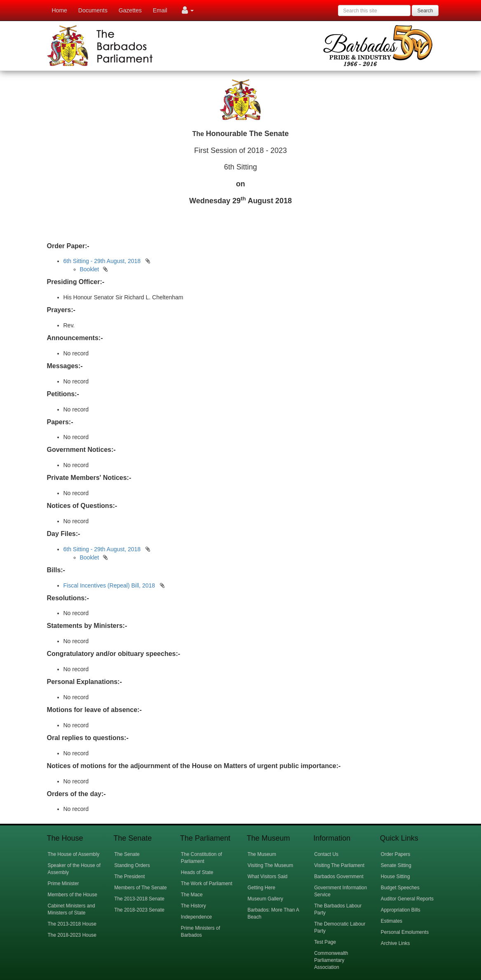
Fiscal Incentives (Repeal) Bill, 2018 (110, 585)
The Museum (262, 854)
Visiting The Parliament (339, 865)
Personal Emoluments (405, 932)
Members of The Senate (140, 888)
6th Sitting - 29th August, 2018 (102, 261)
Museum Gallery (265, 899)
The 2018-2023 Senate (139, 910)
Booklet (90, 269)
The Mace (192, 895)
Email (160, 10)
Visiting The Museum (270, 865)
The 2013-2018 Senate (139, 899)
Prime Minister (63, 884)
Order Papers (395, 854)
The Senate (127, 854)
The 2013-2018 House (72, 924)
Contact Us (326, 854)
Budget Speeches (400, 888)
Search (425, 11)
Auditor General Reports (407, 899)
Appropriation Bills (401, 910)
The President (129, 877)
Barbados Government (339, 877)
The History (194, 906)
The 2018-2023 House (72, 935)
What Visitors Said (267, 877)
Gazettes (130, 10)
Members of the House (73, 895)
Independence (196, 917)
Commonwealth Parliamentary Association (331, 960)
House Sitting (395, 877)
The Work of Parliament (207, 884)
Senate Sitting (396, 865)
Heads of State (197, 872)
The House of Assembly (74, 854)
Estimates (392, 921)
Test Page (325, 942)
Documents (93, 10)
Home (60, 10)
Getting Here (261, 888)
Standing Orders (132, 865)
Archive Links (395, 943)
